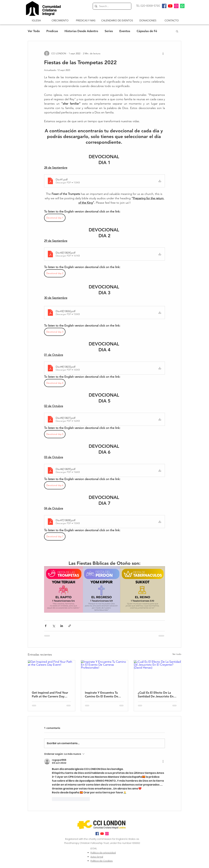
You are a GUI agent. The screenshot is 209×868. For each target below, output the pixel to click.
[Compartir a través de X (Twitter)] (54, 626)
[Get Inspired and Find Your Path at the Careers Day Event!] (52, 673)
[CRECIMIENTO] (60, 20)
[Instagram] (176, 6)
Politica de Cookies (102, 861)
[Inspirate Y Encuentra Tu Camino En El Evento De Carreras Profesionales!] (105, 673)
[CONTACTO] (172, 20)
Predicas (52, 31)
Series (109, 31)
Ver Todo (34, 31)
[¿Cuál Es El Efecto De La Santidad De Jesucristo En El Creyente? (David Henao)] (157, 673)
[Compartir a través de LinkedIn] (62, 626)
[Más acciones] (163, 53)
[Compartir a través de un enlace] (70, 626)
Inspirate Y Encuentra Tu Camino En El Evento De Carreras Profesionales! (101, 694)
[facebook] (164, 6)
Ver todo (177, 654)
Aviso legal (97, 857)
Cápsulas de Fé (147, 31)
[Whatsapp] (182, 6)
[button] (36, 20)
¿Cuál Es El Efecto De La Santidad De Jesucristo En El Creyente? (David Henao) (157, 694)
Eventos (125, 31)
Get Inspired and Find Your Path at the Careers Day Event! (50, 694)
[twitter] (170, 6)
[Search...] (112, 6)
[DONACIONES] (148, 20)
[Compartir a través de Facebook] (46, 626)
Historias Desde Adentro (81, 31)
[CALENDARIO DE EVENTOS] (117, 20)
